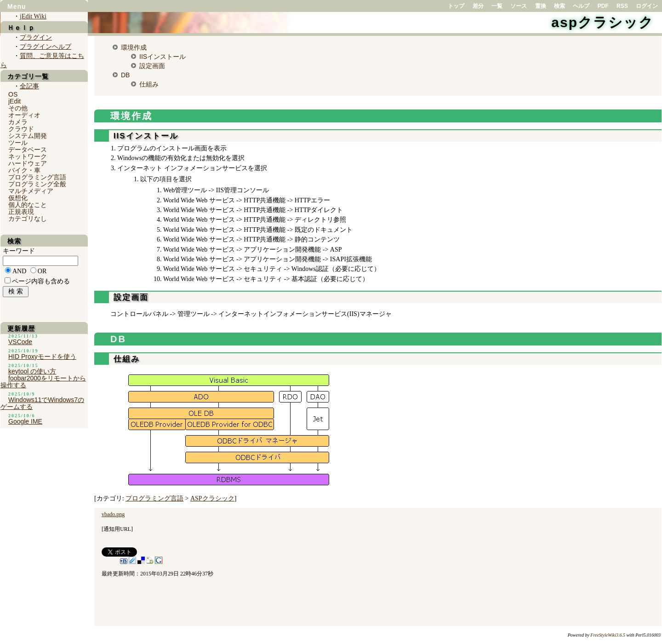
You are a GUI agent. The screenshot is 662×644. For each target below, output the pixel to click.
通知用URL (117, 529)
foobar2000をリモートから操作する (43, 382)
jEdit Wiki (33, 16)
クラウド (21, 129)
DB (125, 75)
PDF (603, 6)
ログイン (647, 6)
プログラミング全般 (37, 184)
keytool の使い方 (32, 371)
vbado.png (113, 514)
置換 (541, 6)
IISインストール (163, 57)
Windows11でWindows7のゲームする (42, 403)
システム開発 (28, 136)
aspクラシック (602, 22)
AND (19, 271)
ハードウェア (28, 163)
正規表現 (21, 212)
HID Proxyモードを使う (42, 356)
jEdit (14, 101)
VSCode (20, 342)
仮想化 (18, 198)
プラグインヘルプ (46, 47)
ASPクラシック (212, 498)
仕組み (149, 84)
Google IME (25, 421)
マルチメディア (31, 191)
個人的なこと (28, 205)
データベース (28, 149)
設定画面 (152, 66)
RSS (622, 6)
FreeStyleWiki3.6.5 (608, 635)
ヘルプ (581, 6)
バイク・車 (24, 170)
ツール (18, 143)
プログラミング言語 (154, 498)
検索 (559, 6)
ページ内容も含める (41, 281)
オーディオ (24, 115)
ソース (519, 6)
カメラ (18, 122)
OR (42, 271)
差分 (478, 6)
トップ (456, 6)
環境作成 (134, 47)
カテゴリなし (28, 218)
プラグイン (36, 37)
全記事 (29, 86)
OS (13, 94)
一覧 (497, 6)
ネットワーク (28, 156)
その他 (18, 108)
